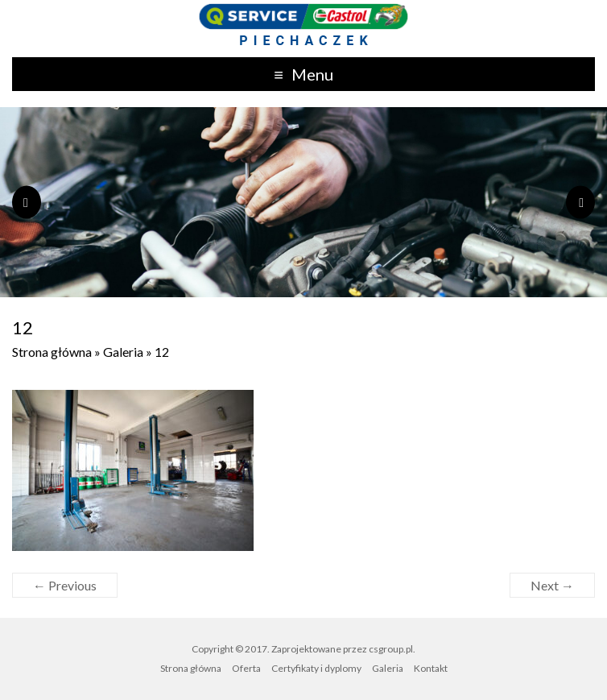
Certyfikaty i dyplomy (316, 668)
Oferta (246, 668)
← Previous (65, 585)
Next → (552, 585)
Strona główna (52, 352)
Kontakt (431, 668)
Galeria (123, 352)
